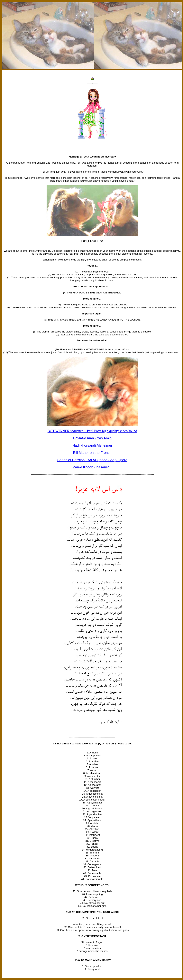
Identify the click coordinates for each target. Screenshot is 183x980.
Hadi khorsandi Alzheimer (92, 445)
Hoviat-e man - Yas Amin (92, 438)
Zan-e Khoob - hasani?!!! (92, 467)
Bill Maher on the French (92, 453)
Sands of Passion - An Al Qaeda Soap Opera (92, 460)
